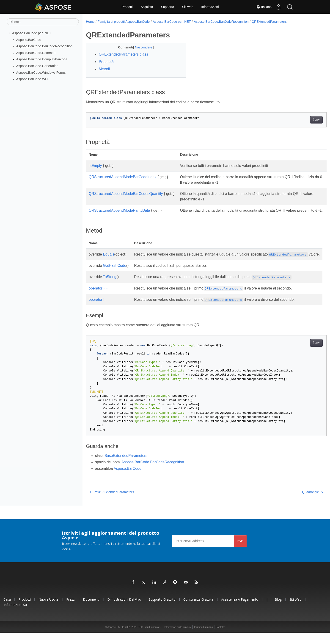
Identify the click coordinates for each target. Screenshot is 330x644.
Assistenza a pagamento (240, 610)
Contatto (220, 638)
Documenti (91, 610)
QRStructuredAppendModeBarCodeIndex (122, 177)
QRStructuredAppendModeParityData (119, 210)
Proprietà (106, 62)
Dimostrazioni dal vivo (124, 610)
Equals (109, 260)
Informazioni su (15, 616)
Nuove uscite (48, 610)
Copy (300, 120)
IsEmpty (95, 166)
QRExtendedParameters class (123, 54)
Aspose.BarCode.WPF (33, 79)
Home (90, 22)
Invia (240, 552)
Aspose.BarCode (29, 39)
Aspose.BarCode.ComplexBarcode (42, 59)
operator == (98, 299)
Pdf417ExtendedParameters (112, 503)
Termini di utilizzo (203, 638)
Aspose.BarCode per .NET (32, 33)
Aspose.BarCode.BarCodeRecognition (44, 46)
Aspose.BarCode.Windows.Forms (41, 72)
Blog (278, 610)
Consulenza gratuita (198, 610)
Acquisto (147, 7)
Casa (7, 610)
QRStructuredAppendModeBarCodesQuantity (126, 194)
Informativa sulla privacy (177, 638)
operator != (98, 311)
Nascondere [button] (141, 47)
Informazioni (210, 7)
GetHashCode (114, 277)
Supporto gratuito (162, 610)
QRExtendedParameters (269, 22)
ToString (110, 288)
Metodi (104, 69)
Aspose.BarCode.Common (36, 53)
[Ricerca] (43, 22)
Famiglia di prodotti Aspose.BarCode (124, 22)
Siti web (188, 7)
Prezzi (71, 610)
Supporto (167, 7)
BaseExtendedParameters (126, 467)
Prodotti (127, 7)
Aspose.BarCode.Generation (37, 66)
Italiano (264, 7)
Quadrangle (296, 503)
